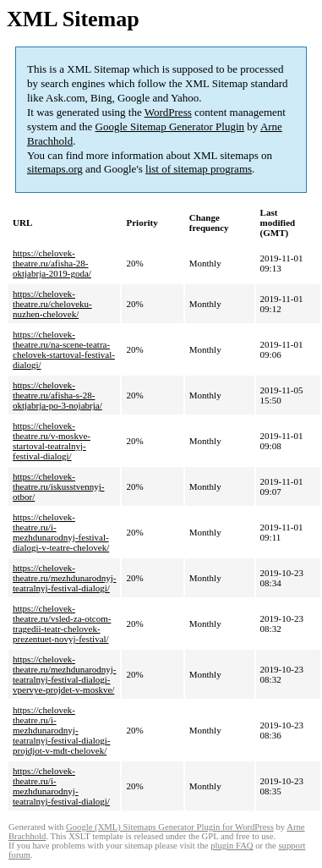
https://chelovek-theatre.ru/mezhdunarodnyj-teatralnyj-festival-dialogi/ (64, 578)
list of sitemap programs (199, 169)
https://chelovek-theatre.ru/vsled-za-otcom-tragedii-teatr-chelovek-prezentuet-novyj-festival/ (62, 624)
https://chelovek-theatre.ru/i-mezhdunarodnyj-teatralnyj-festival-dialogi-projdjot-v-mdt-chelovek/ (61, 730)
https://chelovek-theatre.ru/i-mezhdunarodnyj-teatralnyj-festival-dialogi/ (61, 786)
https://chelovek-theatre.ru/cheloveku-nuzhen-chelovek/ (52, 304)
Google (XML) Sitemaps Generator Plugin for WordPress (170, 827)
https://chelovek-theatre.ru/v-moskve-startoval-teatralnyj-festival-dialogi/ (52, 441)
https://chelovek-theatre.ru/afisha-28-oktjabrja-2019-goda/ (52, 263)
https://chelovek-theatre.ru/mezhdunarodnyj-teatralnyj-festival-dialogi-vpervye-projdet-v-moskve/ (64, 674)
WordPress (168, 112)
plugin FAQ (232, 846)
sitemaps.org (55, 169)
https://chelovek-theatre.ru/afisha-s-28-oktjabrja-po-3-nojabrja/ (57, 395)
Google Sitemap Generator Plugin (170, 126)
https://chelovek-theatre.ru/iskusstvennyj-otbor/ (58, 486)
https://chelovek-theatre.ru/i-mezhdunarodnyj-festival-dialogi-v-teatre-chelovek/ (61, 532)
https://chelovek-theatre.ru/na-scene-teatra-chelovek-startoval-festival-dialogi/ (64, 349)
